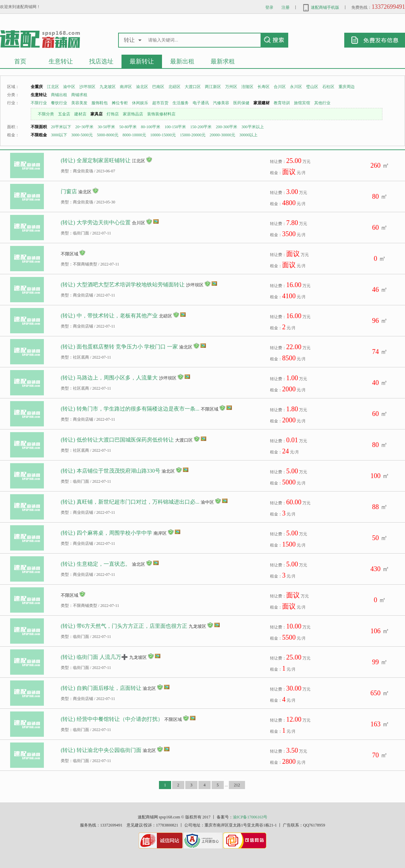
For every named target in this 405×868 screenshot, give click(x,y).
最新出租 (182, 61)
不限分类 (46, 114)
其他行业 (322, 103)
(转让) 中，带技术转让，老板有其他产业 (109, 316)
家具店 (97, 114)
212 (237, 785)
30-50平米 (107, 127)
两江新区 (213, 87)
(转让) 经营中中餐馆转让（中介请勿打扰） (112, 719)
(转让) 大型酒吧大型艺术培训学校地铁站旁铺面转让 (123, 285)
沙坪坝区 (87, 87)
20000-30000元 (222, 135)
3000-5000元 (82, 135)
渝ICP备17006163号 (250, 817)
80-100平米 (151, 127)
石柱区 (328, 87)
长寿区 (264, 87)
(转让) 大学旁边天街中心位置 (96, 222)
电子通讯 (201, 103)
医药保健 (241, 103)
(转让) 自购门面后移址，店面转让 (101, 688)
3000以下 (59, 135)
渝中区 (69, 87)
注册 (286, 7)
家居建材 (262, 103)
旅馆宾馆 (302, 103)
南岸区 (126, 87)
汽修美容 (221, 103)
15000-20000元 (193, 135)
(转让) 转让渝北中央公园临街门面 (101, 750)
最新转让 (142, 61)
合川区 (280, 87)
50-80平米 (128, 127)
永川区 (296, 87)
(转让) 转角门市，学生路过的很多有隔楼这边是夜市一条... (130, 409)
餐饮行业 (59, 103)
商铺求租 (79, 95)
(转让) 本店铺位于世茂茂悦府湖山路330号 (111, 471)
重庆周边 (347, 87)
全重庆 (37, 87)
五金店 (64, 114)
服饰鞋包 (100, 103)
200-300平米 (227, 127)
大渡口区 (193, 87)
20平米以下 (61, 127)
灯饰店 (113, 114)
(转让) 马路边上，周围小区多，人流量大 (109, 378)
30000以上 (248, 135)
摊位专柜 (120, 103)
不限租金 (39, 135)
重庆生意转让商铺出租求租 (40, 39)
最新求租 (223, 61)
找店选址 (101, 61)
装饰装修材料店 (161, 114)
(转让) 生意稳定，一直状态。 (96, 564)
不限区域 (70, 254)
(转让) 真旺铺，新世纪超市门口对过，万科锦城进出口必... (130, 502)
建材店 (80, 114)
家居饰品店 (133, 114)
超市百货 (160, 103)
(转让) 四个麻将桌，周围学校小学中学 (106, 533)
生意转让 (61, 61)
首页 (20, 61)
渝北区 (142, 87)
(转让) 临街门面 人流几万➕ (94, 657)
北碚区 (174, 87)
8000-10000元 (134, 135)
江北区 (53, 87)
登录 (269, 7)
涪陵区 (247, 87)
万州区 (231, 87)
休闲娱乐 (140, 103)
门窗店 (69, 191)
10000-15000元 (163, 135)
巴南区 (158, 87)
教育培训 (282, 103)
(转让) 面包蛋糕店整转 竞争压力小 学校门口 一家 (119, 347)
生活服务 (181, 103)
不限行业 (39, 103)
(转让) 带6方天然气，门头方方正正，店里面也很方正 (124, 626)
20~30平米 (85, 127)
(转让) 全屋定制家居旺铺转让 (96, 160)
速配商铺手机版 (320, 7)
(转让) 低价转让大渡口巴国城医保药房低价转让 (117, 440)
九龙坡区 (108, 87)
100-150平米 (175, 127)
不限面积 (39, 127)
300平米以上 (253, 127)
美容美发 (79, 103)
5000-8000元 (108, 135)
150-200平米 (201, 127)
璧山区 (312, 87)
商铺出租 (59, 95)
